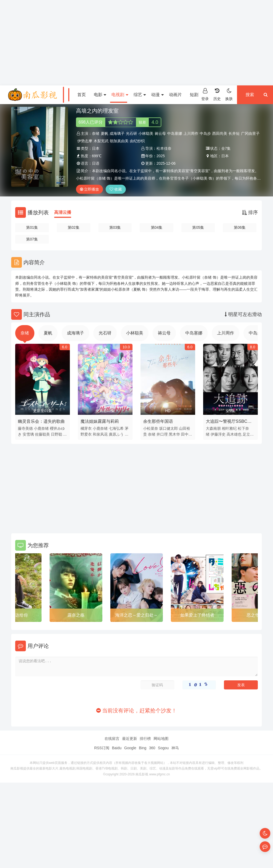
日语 (96, 163)
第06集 (240, 227)
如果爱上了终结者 (197, 615)
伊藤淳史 (218, 434)
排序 (250, 212)
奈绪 (96, 133)
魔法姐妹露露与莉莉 (100, 421)
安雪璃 (28, 434)
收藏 (116, 189)
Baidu (117, 748)
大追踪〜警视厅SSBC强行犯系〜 (229, 422)
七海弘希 (116, 428)
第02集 (74, 227)
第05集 (198, 227)
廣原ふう (116, 434)
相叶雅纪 (229, 428)
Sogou (163, 748)
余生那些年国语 (158, 421)
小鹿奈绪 (41, 428)
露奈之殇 (76, 615)
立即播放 (90, 189)
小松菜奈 (151, 428)
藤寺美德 (25, 428)
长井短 (234, 133)
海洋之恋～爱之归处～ (136, 615)
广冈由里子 (250, 133)
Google (130, 748)
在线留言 (112, 739)
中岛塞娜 (175, 133)
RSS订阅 (102, 748)
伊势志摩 (85, 141)
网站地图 (161, 739)
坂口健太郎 (168, 428)
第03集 (115, 227)
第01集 (32, 227)
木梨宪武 (101, 141)
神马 (175, 748)
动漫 (157, 95)
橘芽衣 (86, 428)
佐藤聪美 (42, 434)
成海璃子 (117, 133)
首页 (82, 95)
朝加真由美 (119, 141)
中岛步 (205, 133)
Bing (143, 748)
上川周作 (191, 133)
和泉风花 (100, 434)
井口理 (162, 434)
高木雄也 (234, 434)
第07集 (32, 239)
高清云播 (63, 212)
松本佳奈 (164, 148)
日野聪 (57, 434)
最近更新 (130, 739)
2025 (161, 156)
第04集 (157, 227)
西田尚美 (220, 133)
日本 (96, 148)
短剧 (196, 95)
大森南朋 (213, 428)
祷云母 (160, 133)
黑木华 (174, 434)
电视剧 (120, 95)
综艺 (140, 95)
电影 (100, 95)
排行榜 (145, 739)
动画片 (175, 95)
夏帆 (105, 133)
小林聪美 (146, 133)
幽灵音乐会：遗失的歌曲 (41, 421)
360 (152, 748)
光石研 (131, 133)
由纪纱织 (137, 141)
